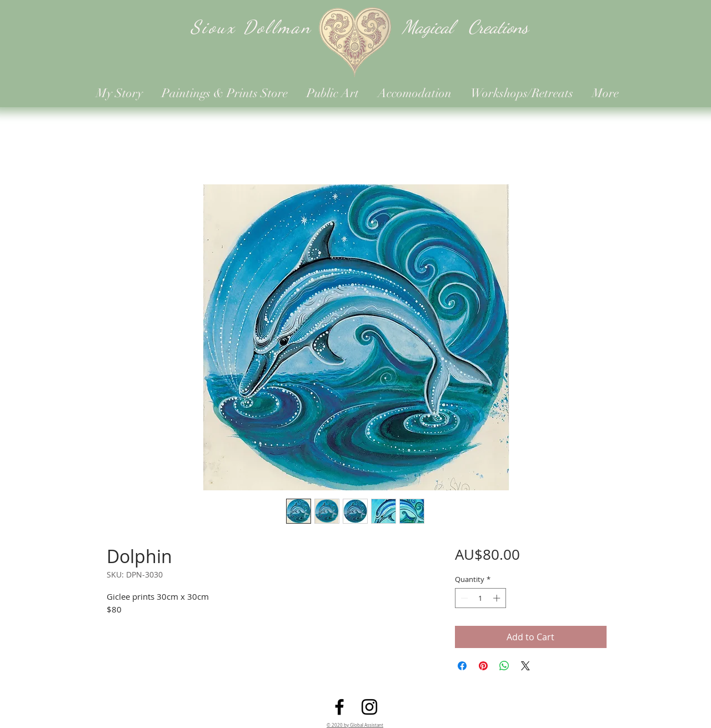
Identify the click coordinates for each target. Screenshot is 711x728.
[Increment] (498, 598)
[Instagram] (369, 707)
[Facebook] (339, 707)
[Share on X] (525, 666)
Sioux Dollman (251, 27)
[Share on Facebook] (462, 666)
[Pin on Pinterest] (483, 666)
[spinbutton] (480, 598)
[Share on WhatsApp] (504, 666)
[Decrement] (463, 598)
